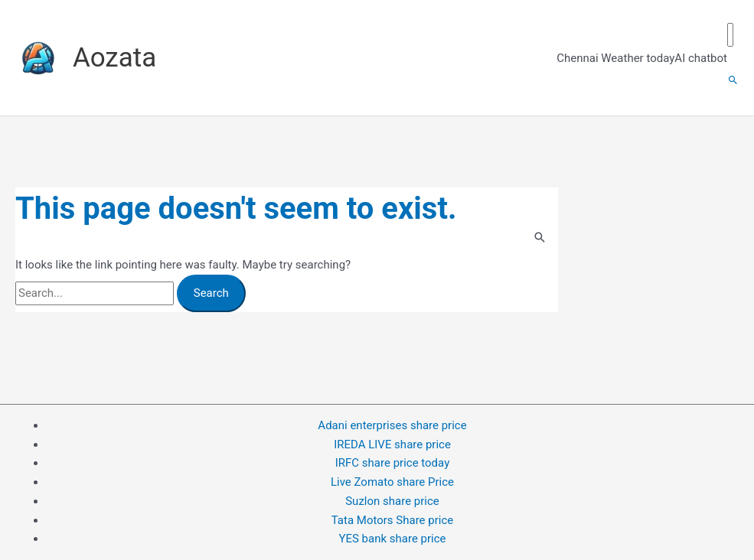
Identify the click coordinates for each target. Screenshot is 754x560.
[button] (733, 81)
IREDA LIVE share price (392, 444)
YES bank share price (392, 539)
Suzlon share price (392, 501)
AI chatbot (701, 58)
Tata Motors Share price (393, 520)
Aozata (114, 58)
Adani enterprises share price (392, 425)
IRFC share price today (392, 463)
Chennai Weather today (615, 58)
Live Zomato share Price (392, 482)
